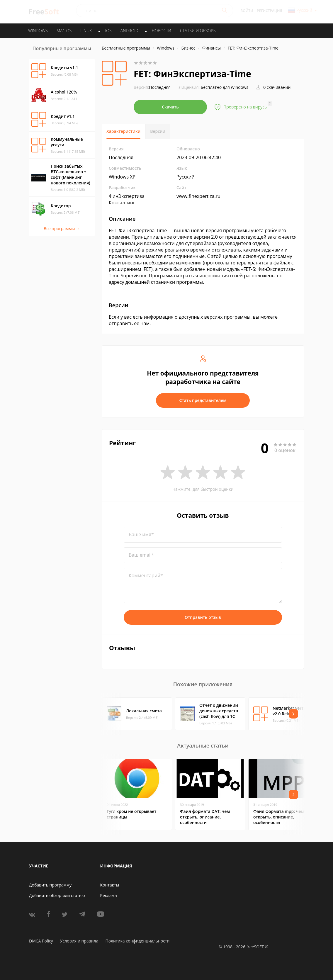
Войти (247, 11)
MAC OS (64, 31)
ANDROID (129, 31)
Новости (162, 31)
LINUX (86, 31)
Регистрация (269, 11)
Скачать (170, 107)
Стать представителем (203, 400)
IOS (108, 31)
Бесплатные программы (126, 48)
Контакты (110, 885)
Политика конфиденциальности (137, 941)
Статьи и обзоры (198, 31)
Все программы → (62, 229)
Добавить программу (50, 885)
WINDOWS (38, 31)
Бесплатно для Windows (225, 87)
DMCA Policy (41, 941)
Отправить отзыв (203, 617)
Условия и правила (79, 941)
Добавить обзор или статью (57, 895)
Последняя (152, 87)
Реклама (109, 895)
